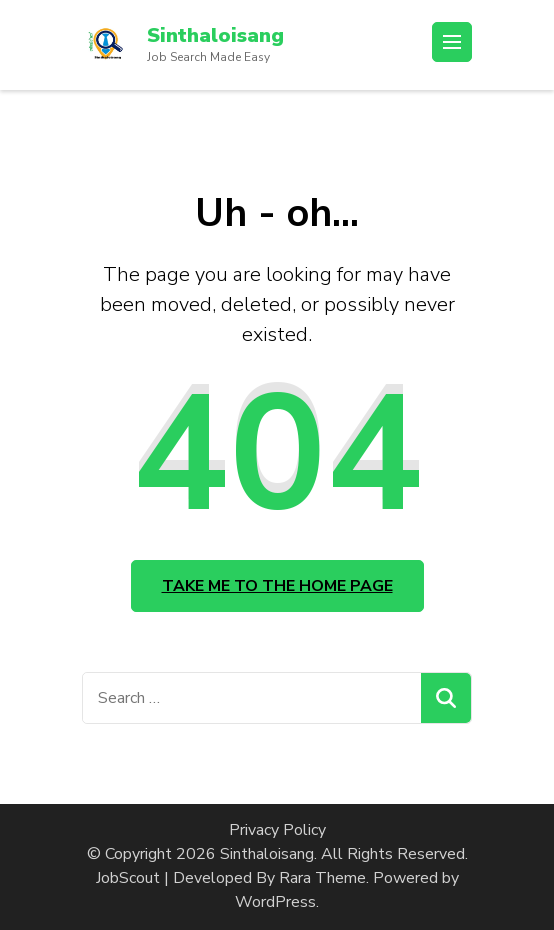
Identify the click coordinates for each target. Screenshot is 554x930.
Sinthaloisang (215, 35)
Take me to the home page (277, 586)
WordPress (275, 902)
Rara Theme (322, 878)
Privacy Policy (277, 830)
